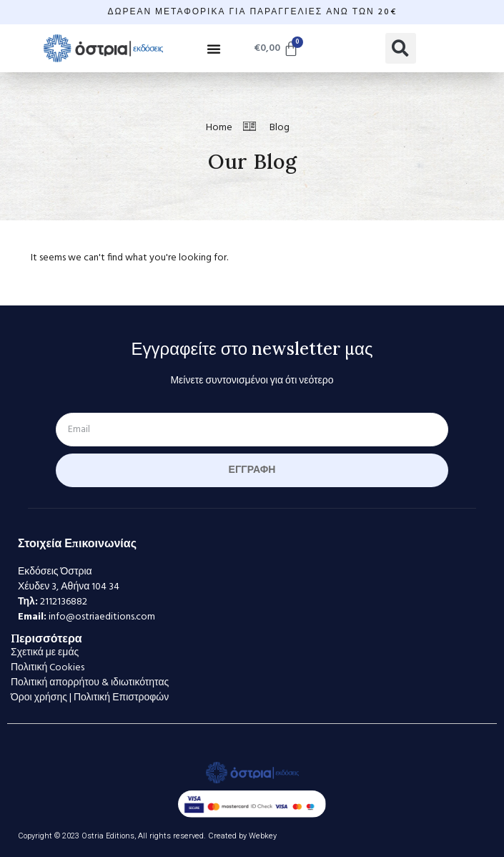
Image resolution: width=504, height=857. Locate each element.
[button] (214, 49)
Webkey (263, 836)
